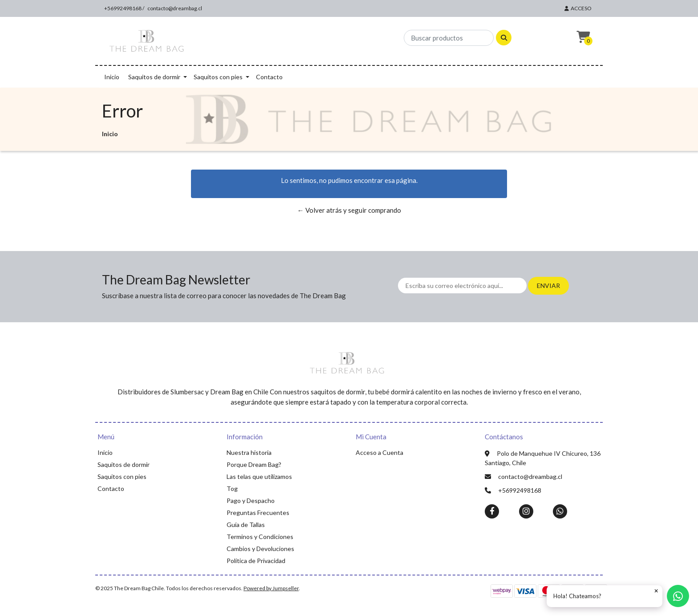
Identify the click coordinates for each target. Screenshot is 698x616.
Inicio (112, 77)
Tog (232, 488)
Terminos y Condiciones (260, 537)
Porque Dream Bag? (254, 464)
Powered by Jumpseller (271, 588)
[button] (582, 37)
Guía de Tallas (246, 525)
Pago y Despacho (251, 500)
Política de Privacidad (256, 561)
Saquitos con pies (218, 77)
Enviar (548, 286)
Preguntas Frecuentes (258, 513)
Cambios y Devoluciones (260, 549)
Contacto (269, 77)
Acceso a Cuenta (379, 452)
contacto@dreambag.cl (175, 8)
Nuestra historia (249, 452)
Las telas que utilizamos (259, 476)
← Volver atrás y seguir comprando (349, 210)
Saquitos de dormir (154, 77)
